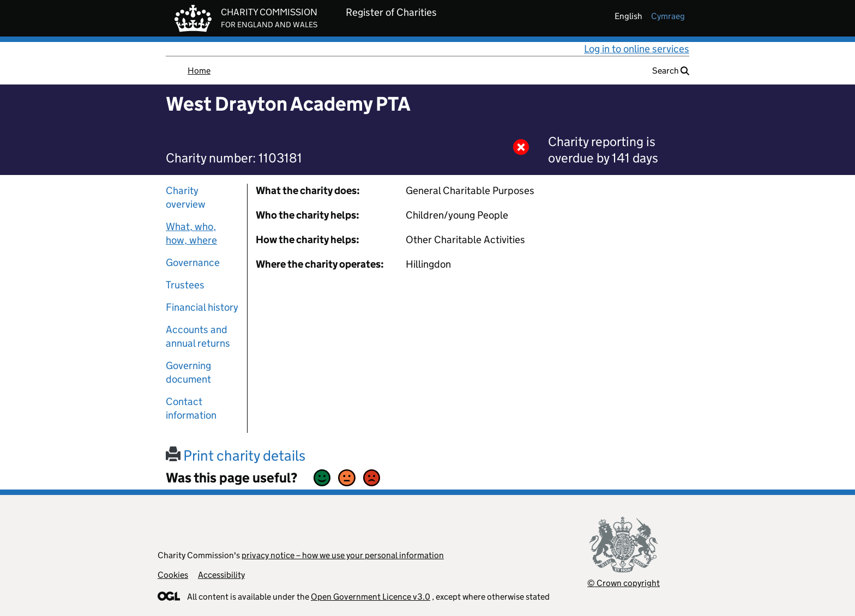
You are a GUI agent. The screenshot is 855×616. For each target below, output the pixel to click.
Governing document (188, 372)
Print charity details (236, 455)
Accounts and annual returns (198, 336)
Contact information (191, 408)
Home (199, 71)
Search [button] (671, 71)
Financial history (202, 307)
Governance (193, 262)
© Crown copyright (624, 583)
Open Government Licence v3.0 (371, 597)
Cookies (173, 575)
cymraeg (668, 16)
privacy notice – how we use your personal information (343, 555)
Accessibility (221, 575)
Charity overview (186, 197)
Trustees (185, 285)
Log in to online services (637, 49)
